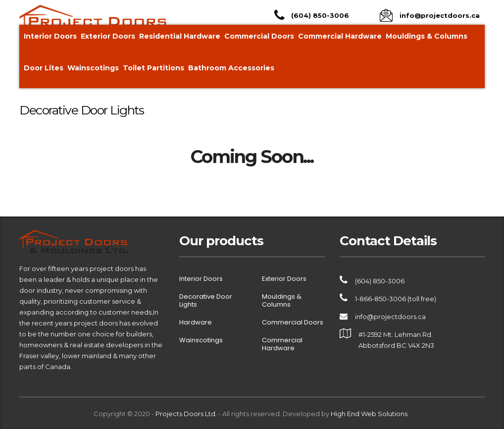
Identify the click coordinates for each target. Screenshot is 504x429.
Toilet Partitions (153, 68)
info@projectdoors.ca (390, 317)
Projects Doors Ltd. (186, 414)
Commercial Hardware (340, 36)
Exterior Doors (108, 36)
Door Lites (44, 68)
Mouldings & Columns (427, 36)
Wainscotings (93, 68)
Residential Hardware (180, 36)
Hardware (196, 322)
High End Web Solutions (370, 414)
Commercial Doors (259, 36)
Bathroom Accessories (231, 68)
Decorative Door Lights (206, 301)
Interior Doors (50, 36)
